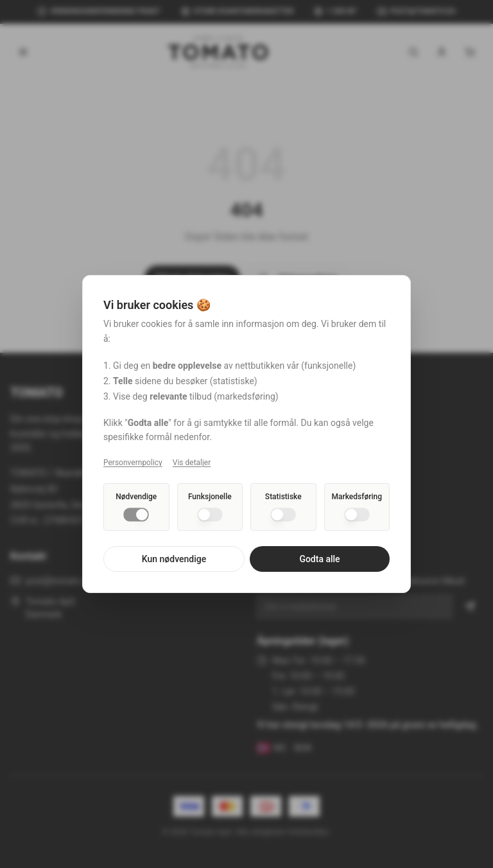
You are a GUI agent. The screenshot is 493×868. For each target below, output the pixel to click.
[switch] (136, 515)
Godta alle (319, 559)
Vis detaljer (192, 463)
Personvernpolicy (133, 463)
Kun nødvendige (174, 559)
